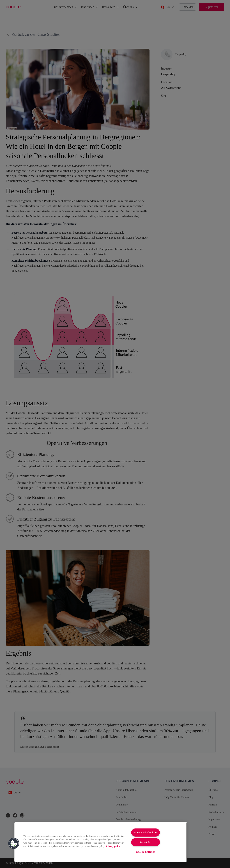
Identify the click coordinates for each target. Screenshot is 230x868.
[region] (101, 842)
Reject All (146, 842)
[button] (14, 843)
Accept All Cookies (145, 832)
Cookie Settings (145, 852)
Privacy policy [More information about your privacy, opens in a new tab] (113, 846)
